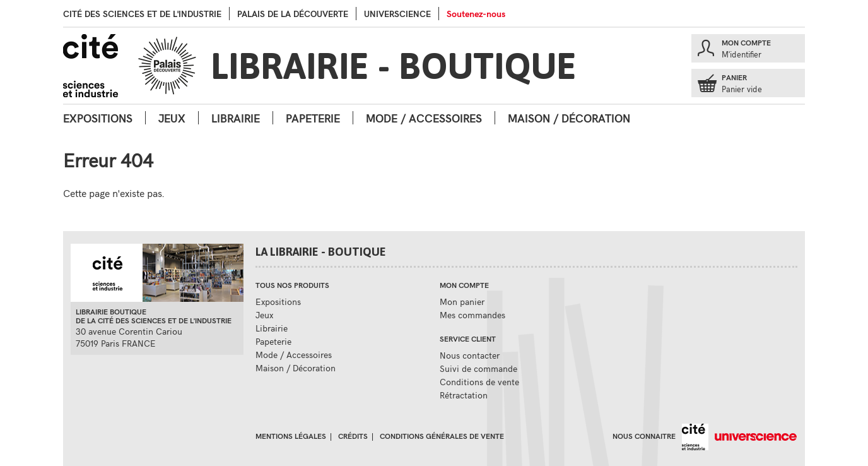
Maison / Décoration (569, 118)
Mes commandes (472, 315)
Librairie (236, 118)
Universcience (397, 14)
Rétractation (464, 395)
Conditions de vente (479, 382)
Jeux (172, 118)
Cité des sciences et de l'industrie (142, 14)
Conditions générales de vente (442, 436)
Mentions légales (291, 436)
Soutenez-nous (476, 14)
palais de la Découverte (293, 14)
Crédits (353, 436)
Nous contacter (470, 355)
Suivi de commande (478, 368)
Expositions (98, 118)
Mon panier (462, 302)
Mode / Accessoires (424, 118)
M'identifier (742, 54)
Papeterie (313, 118)
